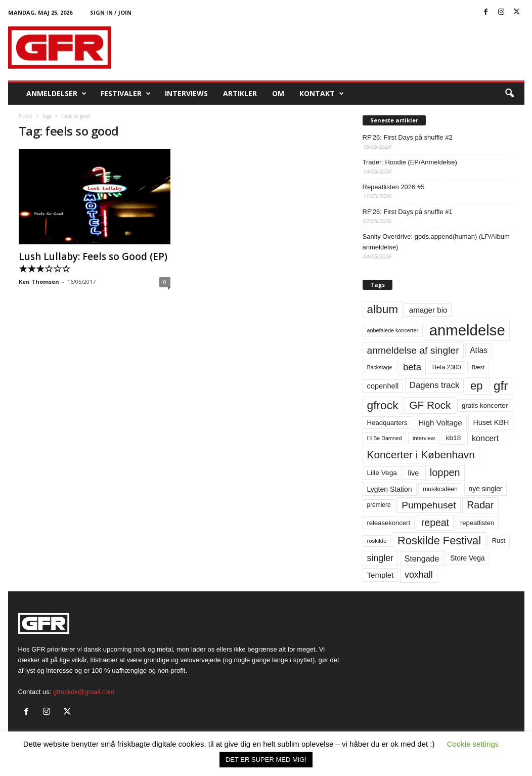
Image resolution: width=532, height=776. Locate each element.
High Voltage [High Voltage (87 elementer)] (440, 423)
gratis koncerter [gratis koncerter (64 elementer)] (485, 405)
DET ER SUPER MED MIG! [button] (266, 760)
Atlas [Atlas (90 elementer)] (479, 350)
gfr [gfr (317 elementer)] (501, 386)
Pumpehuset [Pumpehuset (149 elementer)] (429, 505)
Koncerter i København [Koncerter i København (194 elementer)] (421, 455)
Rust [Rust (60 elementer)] (499, 541)
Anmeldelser (56, 94)
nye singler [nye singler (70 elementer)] (486, 489)
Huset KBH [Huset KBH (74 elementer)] (491, 422)
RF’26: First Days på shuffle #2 (408, 137)
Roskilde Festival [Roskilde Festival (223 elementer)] (439, 541)
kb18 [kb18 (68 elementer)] (454, 438)
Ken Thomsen (39, 282)
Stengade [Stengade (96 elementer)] (422, 558)
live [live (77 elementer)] (414, 473)
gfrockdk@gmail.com (84, 692)
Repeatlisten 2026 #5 (394, 187)
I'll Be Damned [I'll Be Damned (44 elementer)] (385, 438)
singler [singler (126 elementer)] (381, 558)
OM (278, 93)
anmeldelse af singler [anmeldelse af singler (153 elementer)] (413, 350)
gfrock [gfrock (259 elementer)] (383, 405)
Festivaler (126, 94)
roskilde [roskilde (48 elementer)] (377, 541)
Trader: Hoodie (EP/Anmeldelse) (410, 162)
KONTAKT (322, 94)
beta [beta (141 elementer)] (412, 367)
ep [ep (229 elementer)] (476, 386)
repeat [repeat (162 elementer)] (435, 523)
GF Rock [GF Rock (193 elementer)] (430, 405)
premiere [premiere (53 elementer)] (379, 505)
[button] (509, 94)
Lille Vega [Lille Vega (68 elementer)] (382, 473)
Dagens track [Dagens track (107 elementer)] (435, 385)
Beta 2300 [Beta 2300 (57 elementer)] (447, 367)
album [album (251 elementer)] (383, 309)
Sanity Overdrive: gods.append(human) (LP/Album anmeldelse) (436, 242)
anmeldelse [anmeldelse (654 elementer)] (467, 330)
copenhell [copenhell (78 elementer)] (383, 386)
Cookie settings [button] (473, 744)
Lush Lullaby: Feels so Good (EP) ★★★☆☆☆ (93, 263)
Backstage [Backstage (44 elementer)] (380, 367)
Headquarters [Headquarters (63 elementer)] (387, 423)
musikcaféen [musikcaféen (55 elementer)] (440, 489)
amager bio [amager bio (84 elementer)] (428, 310)
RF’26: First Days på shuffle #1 (408, 212)
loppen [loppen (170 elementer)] (445, 472)
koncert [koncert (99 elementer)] (485, 438)
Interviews (186, 93)
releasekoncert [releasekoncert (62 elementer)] (389, 523)
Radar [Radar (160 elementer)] (480, 505)
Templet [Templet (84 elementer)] (381, 575)
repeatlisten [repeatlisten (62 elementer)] (477, 523)
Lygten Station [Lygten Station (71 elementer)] (390, 489)
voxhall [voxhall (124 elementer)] (419, 575)
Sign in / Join (111, 12)
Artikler (240, 93)
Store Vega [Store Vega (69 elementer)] (468, 558)
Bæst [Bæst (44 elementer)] (478, 367)
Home (26, 116)
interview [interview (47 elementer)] (424, 438)
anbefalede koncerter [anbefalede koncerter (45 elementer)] (393, 330)
